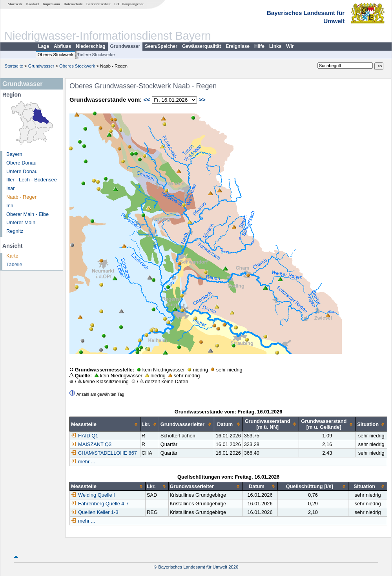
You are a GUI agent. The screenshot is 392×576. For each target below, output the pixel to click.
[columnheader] (105, 424)
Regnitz (15, 231)
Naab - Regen (22, 197)
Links (275, 46)
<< (147, 100)
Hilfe (259, 46)
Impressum (51, 4)
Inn (10, 206)
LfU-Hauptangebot (129, 4)
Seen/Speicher (161, 46)
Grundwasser (125, 46)
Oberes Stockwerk (56, 55)
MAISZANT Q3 (91, 444)
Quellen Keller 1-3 (95, 512)
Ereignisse (238, 46)
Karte (12, 256)
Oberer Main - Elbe (27, 214)
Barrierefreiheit (98, 4)
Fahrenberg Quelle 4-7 (100, 504)
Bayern (14, 154)
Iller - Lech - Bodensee (32, 180)
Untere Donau (22, 171)
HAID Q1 (85, 436)
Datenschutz (73, 4)
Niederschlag (90, 46)
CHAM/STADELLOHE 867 (104, 453)
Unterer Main (21, 222)
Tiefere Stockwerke (96, 55)
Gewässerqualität (201, 46)
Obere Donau (21, 163)
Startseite (15, 4)
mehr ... (87, 462)
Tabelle (14, 264)
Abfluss (62, 46)
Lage (44, 46)
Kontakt (33, 4)
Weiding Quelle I (93, 495)
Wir (290, 46)
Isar (10, 188)
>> (202, 100)
